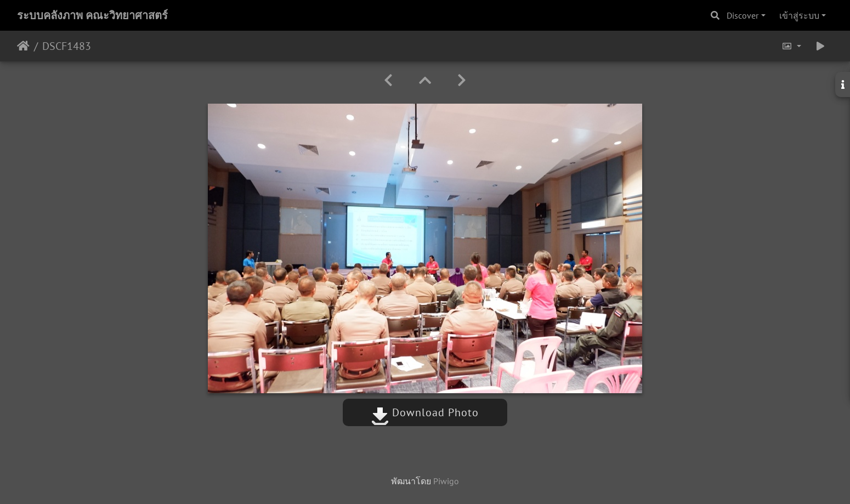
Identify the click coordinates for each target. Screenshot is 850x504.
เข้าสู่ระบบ (799, 15)
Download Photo (425, 412)
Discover (743, 15)
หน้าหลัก (23, 46)
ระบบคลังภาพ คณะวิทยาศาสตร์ (92, 15)
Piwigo (446, 481)
